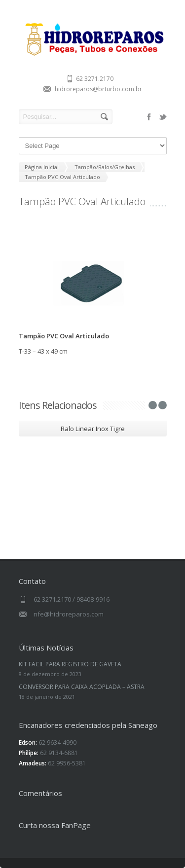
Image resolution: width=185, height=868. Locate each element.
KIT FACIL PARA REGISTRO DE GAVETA (70, 664)
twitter (163, 117)
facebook (149, 117)
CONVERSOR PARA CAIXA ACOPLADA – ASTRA (82, 687)
